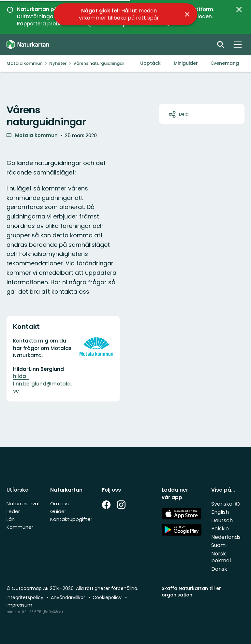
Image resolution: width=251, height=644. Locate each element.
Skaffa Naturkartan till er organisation (191, 591)
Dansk (219, 569)
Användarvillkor (69, 597)
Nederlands (226, 537)
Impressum (19, 605)
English (220, 512)
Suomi (219, 545)
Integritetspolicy (26, 597)
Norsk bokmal (221, 557)
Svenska (222, 504)
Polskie (220, 529)
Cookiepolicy (108, 597)
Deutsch (222, 520)
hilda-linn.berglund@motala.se (42, 384)
